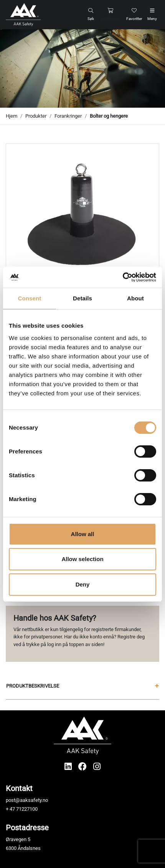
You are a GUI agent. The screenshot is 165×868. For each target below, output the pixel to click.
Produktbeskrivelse (82, 686)
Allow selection (82, 559)
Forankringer (68, 116)
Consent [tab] (30, 298)
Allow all (83, 534)
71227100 (27, 809)
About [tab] (135, 298)
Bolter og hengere (109, 116)
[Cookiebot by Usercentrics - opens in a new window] (123, 277)
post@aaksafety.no (27, 800)
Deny (83, 584)
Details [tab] (82, 298)
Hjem (12, 116)
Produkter (36, 116)
